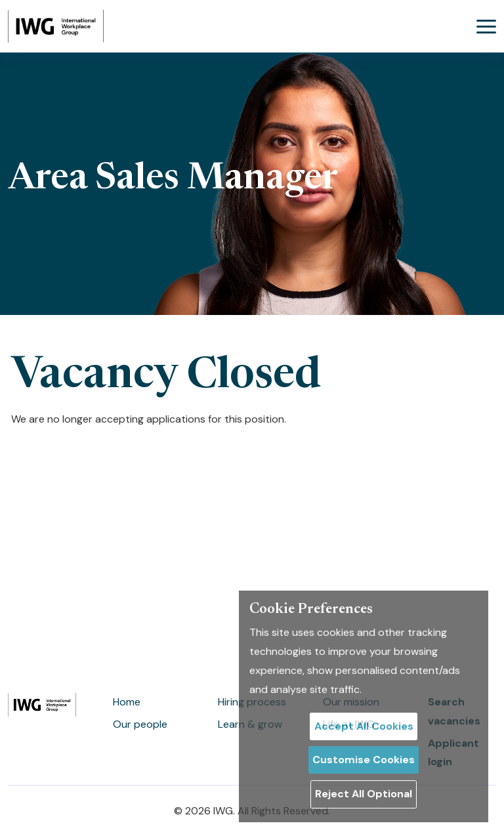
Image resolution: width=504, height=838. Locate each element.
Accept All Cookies (364, 726)
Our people (140, 724)
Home (127, 702)
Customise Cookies (364, 760)
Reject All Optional (364, 794)
